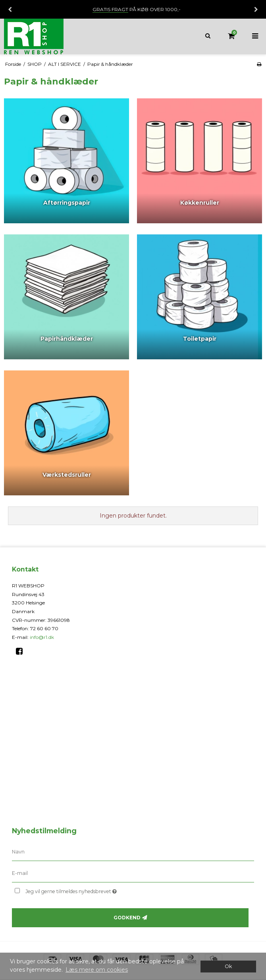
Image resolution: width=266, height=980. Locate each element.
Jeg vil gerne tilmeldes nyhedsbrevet (91, 890)
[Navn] (133, 852)
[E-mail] (133, 873)
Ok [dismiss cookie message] (228, 966)
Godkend (127, 918)
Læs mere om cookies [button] (97, 970)
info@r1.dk (42, 637)
